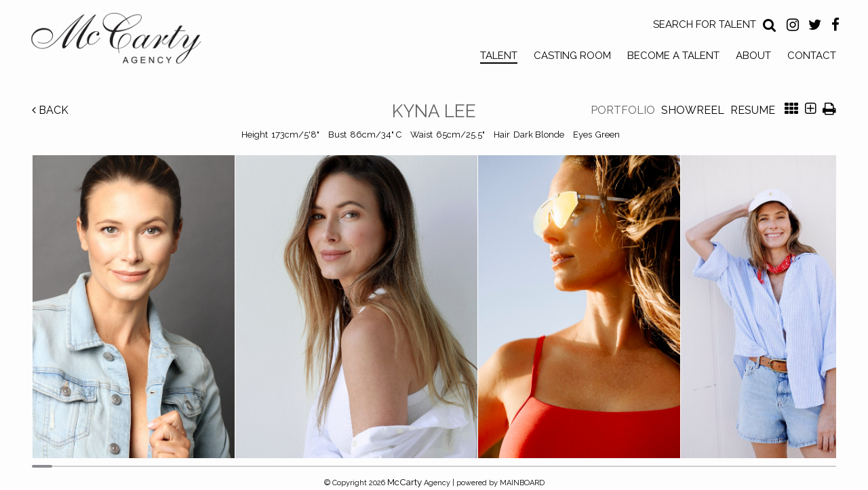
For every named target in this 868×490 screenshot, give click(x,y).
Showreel (693, 110)
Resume (753, 110)
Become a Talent (673, 56)
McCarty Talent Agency (126, 41)
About (753, 56)
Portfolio (623, 110)
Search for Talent (705, 24)
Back (50, 110)
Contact (812, 56)
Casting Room (572, 56)
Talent (499, 56)
